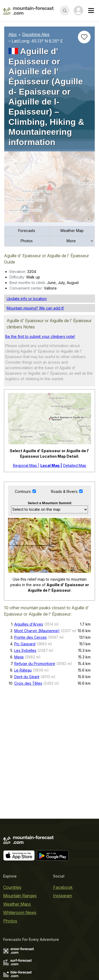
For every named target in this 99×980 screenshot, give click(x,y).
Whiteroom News (20, 912)
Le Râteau (23, 670)
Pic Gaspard (25, 644)
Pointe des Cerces (30, 637)
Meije (19, 657)
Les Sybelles (25, 650)
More (71, 241)
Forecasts (27, 231)
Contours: (24, 491)
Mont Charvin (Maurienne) (37, 631)
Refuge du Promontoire (35, 664)
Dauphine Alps (36, 35)
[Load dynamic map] (49, 189)
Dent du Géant (27, 677)
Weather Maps (17, 904)
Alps (13, 35)
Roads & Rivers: (65, 491)
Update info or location (27, 299)
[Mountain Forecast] (28, 11)
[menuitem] (27, 231)
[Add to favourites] (84, 37)
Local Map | (51, 465)
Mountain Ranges (20, 896)
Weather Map (72, 231)
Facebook (63, 887)
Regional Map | (26, 465)
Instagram (63, 896)
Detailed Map (75, 465)
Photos (27, 241)
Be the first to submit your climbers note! (40, 336)
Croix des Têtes (28, 683)
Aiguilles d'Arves (29, 624)
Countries (12, 887)
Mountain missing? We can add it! (35, 308)
